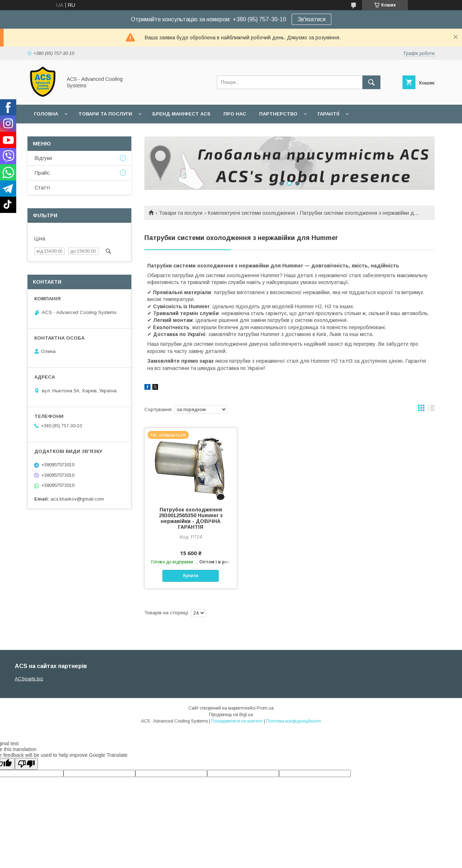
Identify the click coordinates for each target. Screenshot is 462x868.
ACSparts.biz (29, 679)
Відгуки (43, 158)
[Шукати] (371, 82)
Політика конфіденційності (293, 721)
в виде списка (431, 410)
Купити (191, 576)
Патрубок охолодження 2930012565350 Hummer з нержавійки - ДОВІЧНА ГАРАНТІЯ (191, 518)
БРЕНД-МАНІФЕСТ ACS (181, 114)
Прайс (42, 173)
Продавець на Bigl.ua (231, 715)
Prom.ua (265, 708)
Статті (42, 188)
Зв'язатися (311, 19)
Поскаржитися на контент (237, 721)
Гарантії (328, 114)
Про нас (235, 114)
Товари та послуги (105, 114)
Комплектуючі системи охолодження (251, 213)
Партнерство (278, 114)
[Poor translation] (26, 764)
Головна (46, 114)
